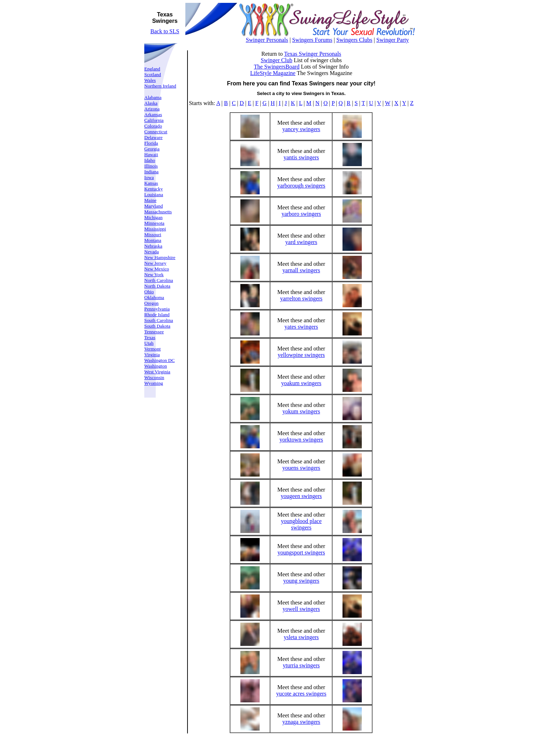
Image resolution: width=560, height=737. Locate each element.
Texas (150, 337)
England (152, 69)
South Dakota (157, 326)
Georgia (152, 149)
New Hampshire (160, 257)
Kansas (151, 183)
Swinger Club (276, 60)
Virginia (152, 355)
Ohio (149, 292)
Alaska (151, 103)
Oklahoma (154, 297)
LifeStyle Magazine (273, 73)
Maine (150, 200)
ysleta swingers (301, 637)
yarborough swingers (301, 186)
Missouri (153, 235)
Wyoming (154, 383)
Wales (150, 80)
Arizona (152, 109)
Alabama (153, 97)
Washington (156, 366)
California (154, 120)
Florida (151, 143)
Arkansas (153, 114)
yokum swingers (301, 411)
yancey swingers (301, 129)
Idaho (150, 160)
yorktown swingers (301, 440)
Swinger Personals (267, 40)
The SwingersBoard (277, 67)
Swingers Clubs (354, 40)
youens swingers (301, 468)
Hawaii (151, 155)
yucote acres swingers (301, 694)
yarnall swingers (301, 270)
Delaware (153, 137)
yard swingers (301, 242)
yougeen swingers (301, 496)
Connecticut (156, 132)
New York (154, 275)
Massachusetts (158, 212)
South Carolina (159, 320)
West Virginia (157, 372)
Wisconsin (154, 377)
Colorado (153, 126)
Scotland (153, 74)
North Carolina (159, 280)
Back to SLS (165, 31)
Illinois (151, 166)
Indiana (151, 172)
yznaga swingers (301, 722)
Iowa (149, 177)
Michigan (153, 217)
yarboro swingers (301, 214)
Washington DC (159, 360)
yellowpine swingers (301, 355)
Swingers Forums (312, 40)
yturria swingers (301, 665)
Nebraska (153, 246)
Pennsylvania (157, 309)
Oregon (151, 303)
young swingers (301, 581)
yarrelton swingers (301, 298)
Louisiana (154, 195)
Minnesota (154, 223)
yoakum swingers (301, 383)
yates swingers (301, 327)
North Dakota (157, 286)
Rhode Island (157, 315)
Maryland (154, 206)
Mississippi (155, 229)
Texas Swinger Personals (312, 54)
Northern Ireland (160, 86)
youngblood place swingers (301, 524)
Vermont (152, 349)
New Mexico (157, 269)
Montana (153, 240)
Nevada (152, 252)
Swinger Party (393, 40)
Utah (149, 343)
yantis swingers (301, 157)
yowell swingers (301, 609)
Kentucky (154, 189)
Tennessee (154, 332)
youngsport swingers (301, 552)
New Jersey (155, 263)
